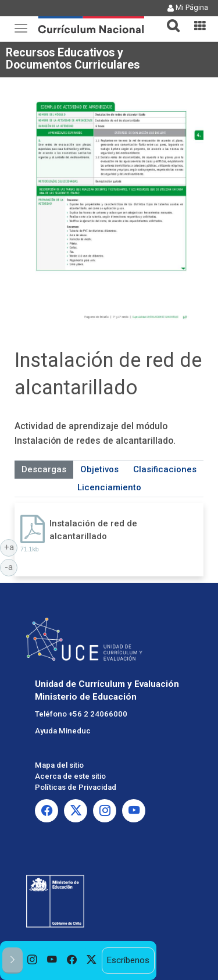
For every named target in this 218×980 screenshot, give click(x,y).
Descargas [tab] (44, 469)
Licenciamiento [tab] (109, 487)
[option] (33, 961)
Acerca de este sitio (70, 776)
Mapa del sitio (59, 765)
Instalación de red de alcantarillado (93, 530)
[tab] (169, 19)
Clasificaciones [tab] (165, 469)
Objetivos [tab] (99, 469)
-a (11, 566)
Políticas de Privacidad (76, 787)
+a (11, 547)
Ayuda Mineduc (63, 731)
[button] (169, 19)
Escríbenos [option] (128, 960)
